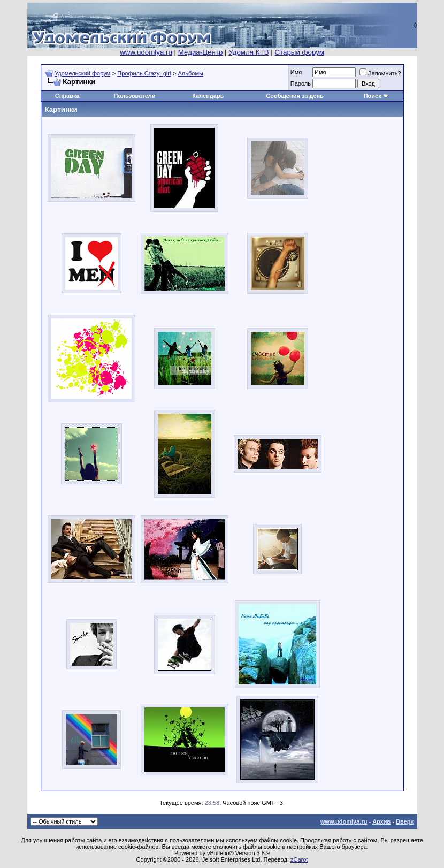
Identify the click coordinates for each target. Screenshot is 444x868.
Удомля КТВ (248, 52)
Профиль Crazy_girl (144, 73)
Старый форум (299, 52)
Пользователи (135, 96)
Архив (381, 821)
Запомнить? (380, 73)
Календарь (208, 96)
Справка (67, 96)
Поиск (373, 96)
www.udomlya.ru (146, 52)
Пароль (301, 83)
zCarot (299, 859)
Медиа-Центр (201, 52)
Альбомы (191, 73)
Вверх (405, 821)
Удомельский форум (82, 73)
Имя (296, 72)
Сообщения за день (294, 96)
